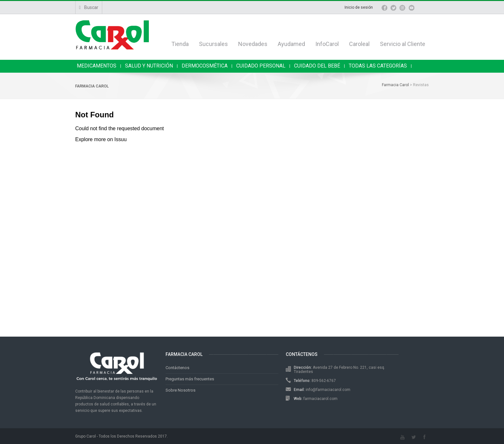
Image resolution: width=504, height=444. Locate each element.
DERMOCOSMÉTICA (205, 66)
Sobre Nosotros (180, 390)
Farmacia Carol (92, 86)
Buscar (89, 7)
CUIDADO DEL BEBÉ (317, 66)
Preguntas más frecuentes (190, 379)
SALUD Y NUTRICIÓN (149, 66)
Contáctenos (177, 368)
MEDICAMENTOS (97, 66)
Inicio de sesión (359, 7)
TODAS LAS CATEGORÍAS (378, 66)
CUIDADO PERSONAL (261, 66)
